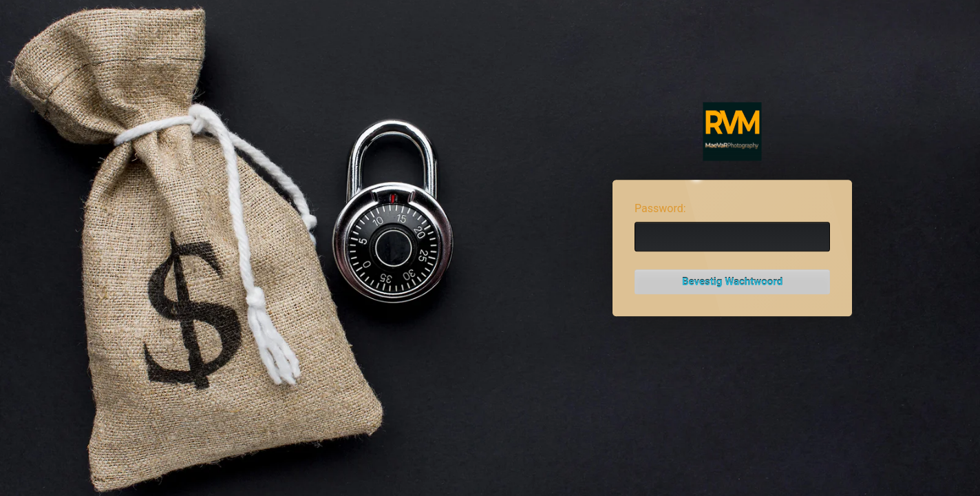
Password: (660, 208)
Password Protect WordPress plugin (733, 132)
